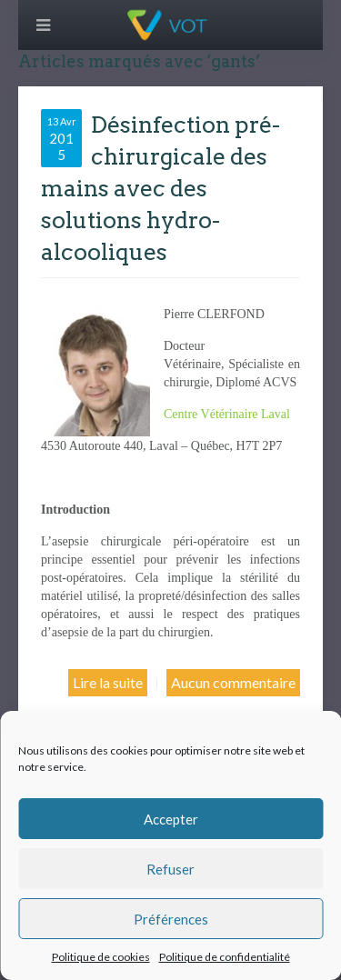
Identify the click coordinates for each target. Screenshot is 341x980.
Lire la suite (108, 682)
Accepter (171, 819)
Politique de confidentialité (225, 957)
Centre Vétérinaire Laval (227, 414)
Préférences (171, 919)
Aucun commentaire (233, 682)
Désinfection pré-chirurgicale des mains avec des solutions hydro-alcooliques (160, 188)
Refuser (170, 869)
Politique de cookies (101, 957)
